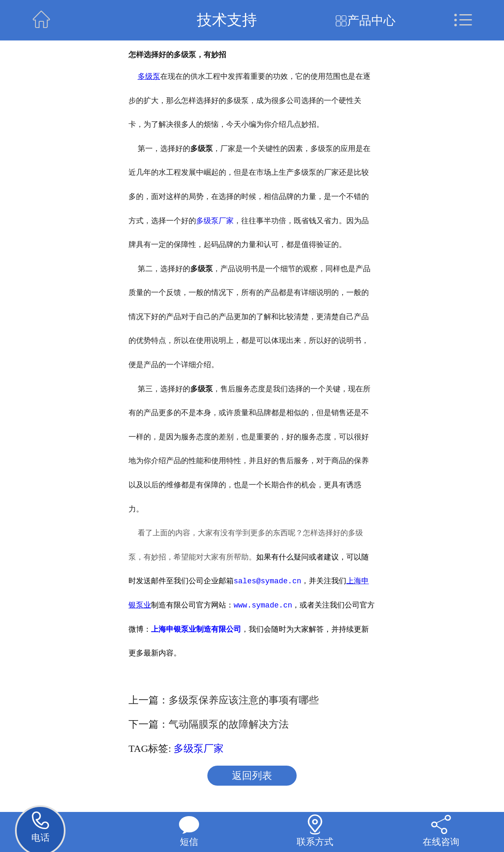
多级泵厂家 (215, 220)
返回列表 (252, 776)
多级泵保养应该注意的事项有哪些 (244, 700)
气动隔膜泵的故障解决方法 (229, 724)
